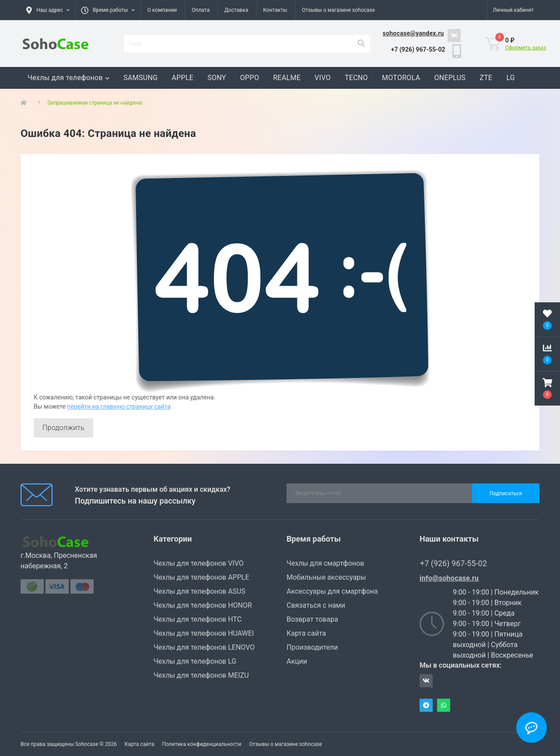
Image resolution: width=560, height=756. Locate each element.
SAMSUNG (140, 78)
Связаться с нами (316, 605)
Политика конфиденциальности (201, 744)
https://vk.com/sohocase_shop (454, 35)
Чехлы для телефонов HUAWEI (204, 633)
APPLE (182, 78)
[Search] (361, 44)
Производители (312, 647)
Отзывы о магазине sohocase (338, 10)
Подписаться (506, 493)
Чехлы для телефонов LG (195, 661)
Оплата (201, 10)
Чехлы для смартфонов (325, 563)
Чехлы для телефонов (68, 78)
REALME (287, 78)
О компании (162, 10)
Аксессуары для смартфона (332, 591)
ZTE (486, 78)
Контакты (275, 10)
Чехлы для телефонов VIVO (199, 563)
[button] (108, 10)
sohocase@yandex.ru (413, 33)
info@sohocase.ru (449, 578)
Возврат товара (312, 619)
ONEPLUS (450, 78)
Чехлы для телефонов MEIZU (201, 675)
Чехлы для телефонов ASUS (199, 591)
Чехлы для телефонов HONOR (203, 605)
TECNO (356, 78)
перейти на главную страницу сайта (119, 406)
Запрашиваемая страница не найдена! (95, 103)
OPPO (250, 78)
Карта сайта (306, 633)
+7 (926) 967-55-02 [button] (453, 563)
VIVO (323, 78)
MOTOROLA (401, 78)
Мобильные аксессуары (326, 577)
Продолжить (63, 428)
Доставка (236, 10)
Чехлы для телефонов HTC (198, 619)
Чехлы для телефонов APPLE (201, 577)
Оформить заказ (526, 48)
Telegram (426, 705)
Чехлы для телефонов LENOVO (204, 647)
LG (511, 78)
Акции (297, 661)
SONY (217, 78)
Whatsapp (444, 705)
